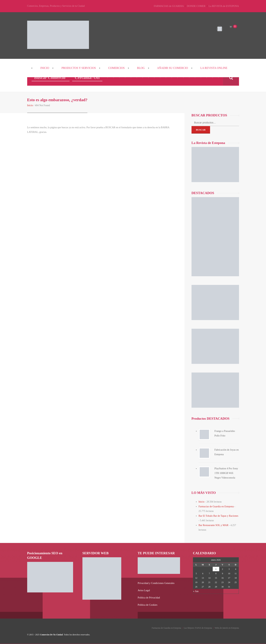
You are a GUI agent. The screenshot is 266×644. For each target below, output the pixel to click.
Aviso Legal (144, 589)
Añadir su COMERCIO (173, 68)
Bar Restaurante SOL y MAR (213, 524)
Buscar (201, 130)
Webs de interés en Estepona (227, 626)
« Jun (196, 590)
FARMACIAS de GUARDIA (170, 6)
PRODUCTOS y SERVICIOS (79, 68)
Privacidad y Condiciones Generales (156, 582)
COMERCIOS (116, 68)
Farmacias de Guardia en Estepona (216, 506)
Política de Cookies (147, 603)
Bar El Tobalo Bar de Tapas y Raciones (218, 515)
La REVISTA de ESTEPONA (224, 6)
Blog (141, 68)
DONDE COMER (197, 6)
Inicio (45, 68)
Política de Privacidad (149, 596)
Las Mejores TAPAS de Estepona (198, 626)
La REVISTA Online (214, 68)
